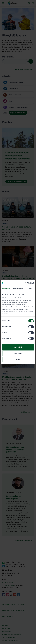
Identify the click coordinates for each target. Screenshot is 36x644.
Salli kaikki (18, 347)
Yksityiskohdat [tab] (18, 288)
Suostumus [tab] (6, 288)
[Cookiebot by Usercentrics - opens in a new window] (26, 283)
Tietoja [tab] (30, 288)
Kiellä (18, 359)
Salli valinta (18, 353)
